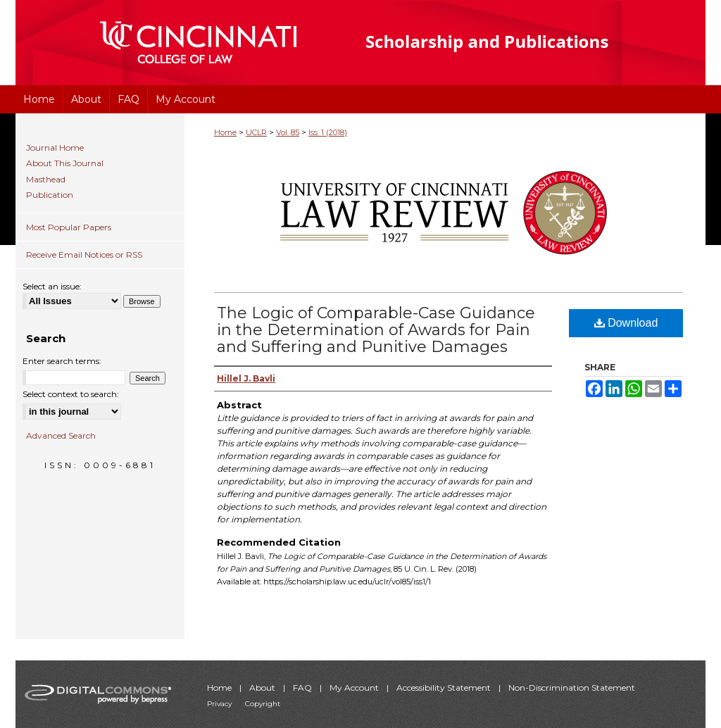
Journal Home (55, 148)
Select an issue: (52, 286)
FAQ (303, 688)
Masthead (46, 180)
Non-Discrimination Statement (572, 688)
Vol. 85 (288, 132)
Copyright (263, 704)
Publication (50, 195)
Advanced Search (61, 435)
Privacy (220, 704)
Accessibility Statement (445, 688)
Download (626, 323)
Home (225, 132)
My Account (355, 688)
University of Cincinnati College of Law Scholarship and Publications (512, 43)
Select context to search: (71, 394)
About (263, 688)
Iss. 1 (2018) (328, 132)
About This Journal (65, 163)
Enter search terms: (62, 361)
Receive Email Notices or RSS (84, 255)
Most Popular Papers (69, 227)
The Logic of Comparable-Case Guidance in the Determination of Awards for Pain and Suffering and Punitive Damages (376, 330)
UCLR (256, 132)
